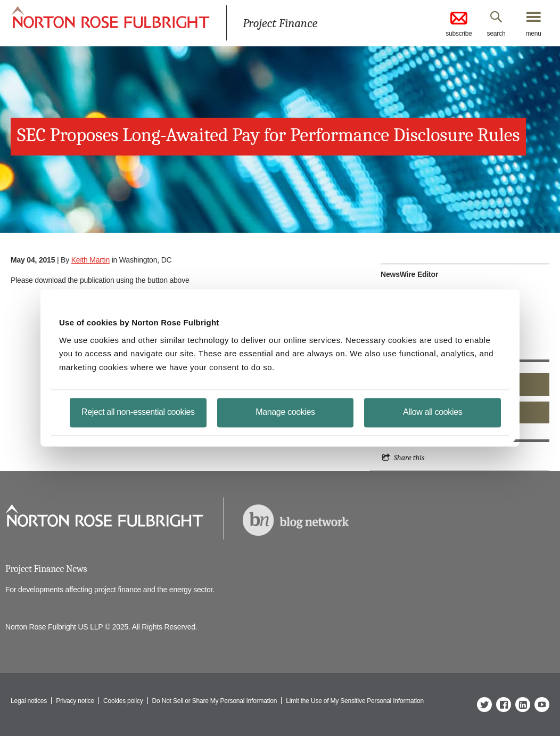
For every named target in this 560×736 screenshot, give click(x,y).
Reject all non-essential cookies (138, 412)
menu (533, 34)
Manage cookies (285, 412)
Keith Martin (90, 260)
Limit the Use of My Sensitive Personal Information (355, 701)
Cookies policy (123, 701)
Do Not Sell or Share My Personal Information (215, 701)
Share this (409, 457)
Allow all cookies (433, 412)
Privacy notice (75, 701)
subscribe (459, 23)
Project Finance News (46, 569)
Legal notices (29, 701)
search (496, 34)
